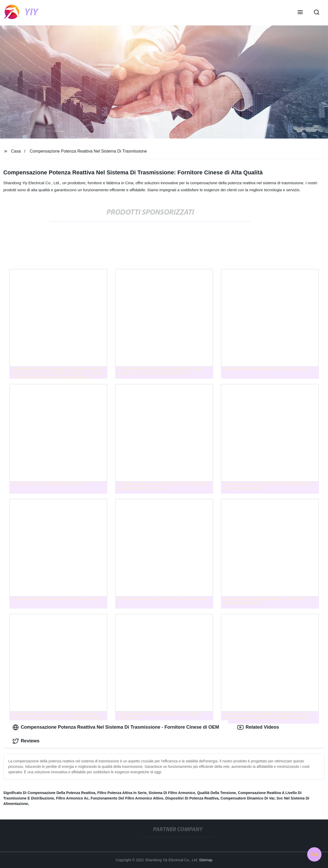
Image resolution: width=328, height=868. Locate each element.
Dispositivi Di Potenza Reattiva (192, 798)
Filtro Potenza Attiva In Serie (122, 793)
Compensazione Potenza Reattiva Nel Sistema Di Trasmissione (88, 151)
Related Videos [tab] (258, 727)
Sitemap (206, 860)
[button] (300, 13)
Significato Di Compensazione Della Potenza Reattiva (49, 793)
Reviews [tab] (26, 741)
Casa (16, 151)
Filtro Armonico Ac (72, 798)
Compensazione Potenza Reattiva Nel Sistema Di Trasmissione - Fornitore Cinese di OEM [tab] (116, 727)
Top (314, 854)
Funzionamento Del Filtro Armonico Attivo (127, 798)
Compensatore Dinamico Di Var (247, 798)
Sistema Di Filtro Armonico (172, 793)
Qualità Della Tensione (216, 793)
